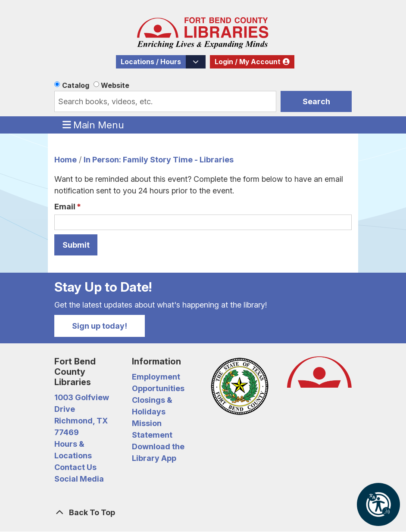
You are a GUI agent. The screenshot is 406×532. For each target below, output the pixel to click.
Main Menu (94, 124)
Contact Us (75, 467)
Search (316, 101)
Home (66, 160)
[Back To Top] (203, 512)
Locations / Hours (151, 62)
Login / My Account (248, 62)
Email (65, 207)
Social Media (79, 479)
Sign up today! (100, 326)
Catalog (76, 85)
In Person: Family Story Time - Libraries (159, 160)
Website (115, 85)
